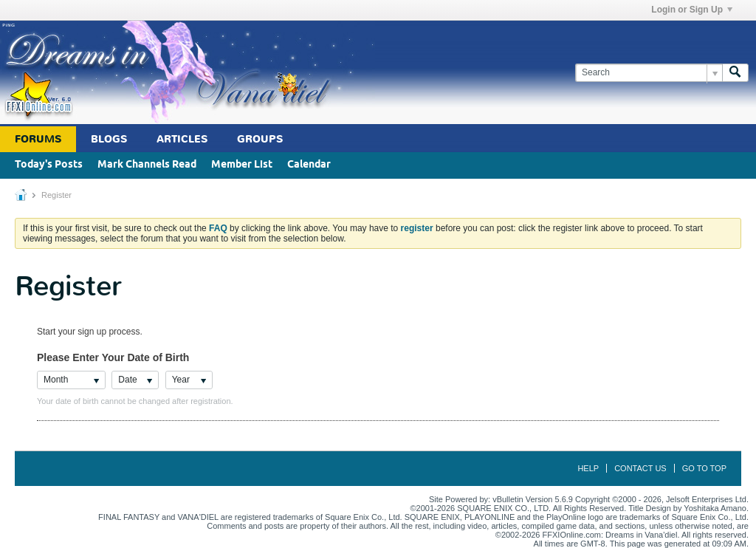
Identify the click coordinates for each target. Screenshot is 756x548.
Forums (38, 139)
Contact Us (640, 468)
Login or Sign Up (692, 10)
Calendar (309, 165)
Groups (260, 139)
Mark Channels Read (147, 165)
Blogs (109, 139)
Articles (182, 139)
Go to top (704, 468)
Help (588, 468)
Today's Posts (49, 165)
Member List (242, 165)
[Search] (649, 73)
